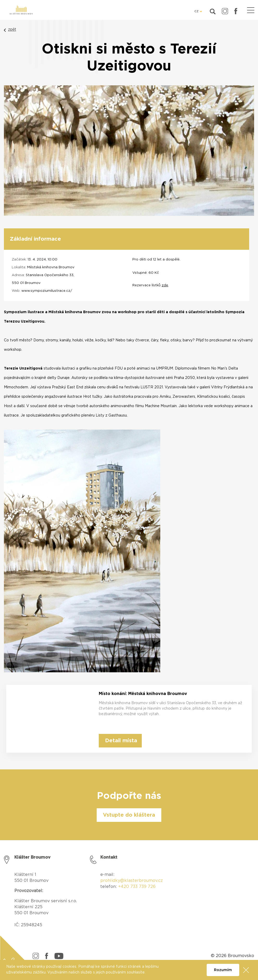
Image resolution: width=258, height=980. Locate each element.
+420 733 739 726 (137, 887)
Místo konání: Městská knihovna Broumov (143, 694)
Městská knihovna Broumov (51, 267)
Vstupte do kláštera (129, 815)
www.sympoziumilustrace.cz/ (47, 291)
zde (165, 285)
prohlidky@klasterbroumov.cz (132, 881)
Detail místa (121, 741)
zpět (12, 29)
